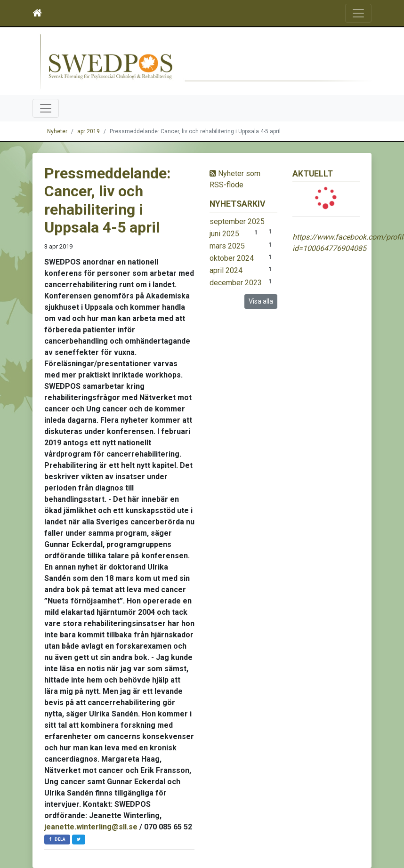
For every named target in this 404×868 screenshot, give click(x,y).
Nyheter (57, 131)
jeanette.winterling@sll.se (91, 827)
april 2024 (226, 270)
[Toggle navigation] (358, 13)
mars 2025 (227, 246)
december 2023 (236, 283)
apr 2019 (89, 131)
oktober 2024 (232, 258)
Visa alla (261, 301)
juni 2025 (224, 234)
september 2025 (237, 221)
